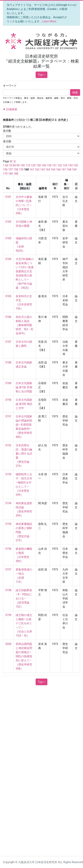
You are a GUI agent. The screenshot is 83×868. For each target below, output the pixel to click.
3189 (8, 383)
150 (49, 165)
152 (60, 165)
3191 (8, 416)
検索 (75, 92)
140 (44, 165)
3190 (8, 400)
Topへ (41, 75)
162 (37, 169)
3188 (8, 362)
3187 (8, 342)
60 (7, 165)
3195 (8, 524)
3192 (8, 445)
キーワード (10, 86)
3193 (8, 474)
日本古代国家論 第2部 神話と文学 (24, 404)
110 (28, 165)
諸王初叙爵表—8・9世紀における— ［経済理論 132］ (24, 598)
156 (5, 169)
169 (74, 169)
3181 (8, 197)
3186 (8, 317)
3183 (8, 238)
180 (11, 174)
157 (11, 169)
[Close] (72, 5)
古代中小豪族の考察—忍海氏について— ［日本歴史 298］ (24, 205)
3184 (8, 259)
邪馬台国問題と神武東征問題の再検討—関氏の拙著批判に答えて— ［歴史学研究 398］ (25, 656)
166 (58, 169)
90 (18, 165)
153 (65, 165)
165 (53, 169)
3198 (8, 590)
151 (54, 165)
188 (16, 174)
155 (76, 165)
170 (5, 174)
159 (21, 169)
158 (16, 169)
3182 (8, 222)
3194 (8, 503)
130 (39, 165)
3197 (8, 569)
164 (48, 169)
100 (23, 165)
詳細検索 (10, 109)
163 (42, 169)
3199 (8, 615)
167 (64, 169)
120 (33, 165)
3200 (8, 644)
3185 (8, 296)
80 (14, 165)
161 (32, 169)
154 (70, 165)
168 (69, 169)
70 (11, 165)
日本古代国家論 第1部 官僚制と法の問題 (24, 387)
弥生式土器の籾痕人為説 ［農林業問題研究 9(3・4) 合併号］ (25, 325)
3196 (8, 549)
